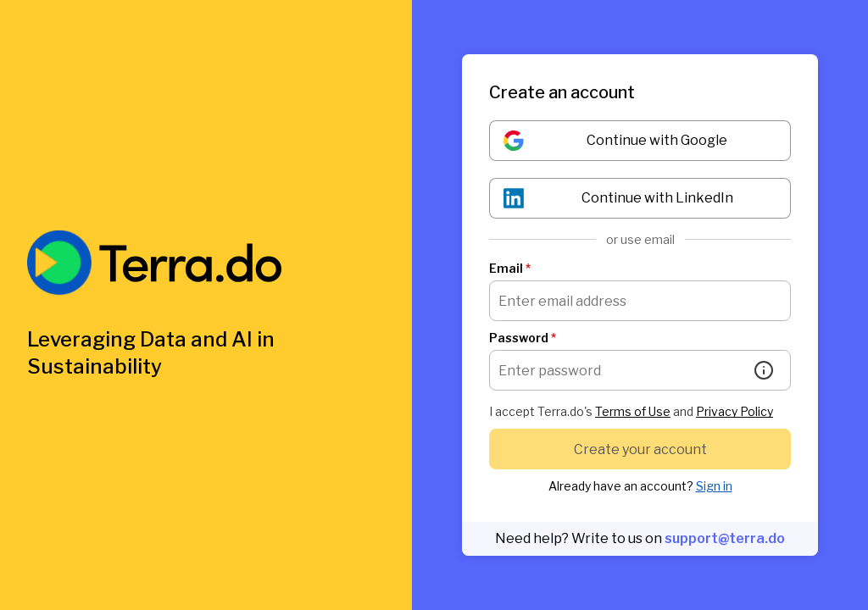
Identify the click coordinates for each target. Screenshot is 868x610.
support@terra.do (725, 538)
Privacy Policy (734, 411)
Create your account (640, 449)
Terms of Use (633, 411)
